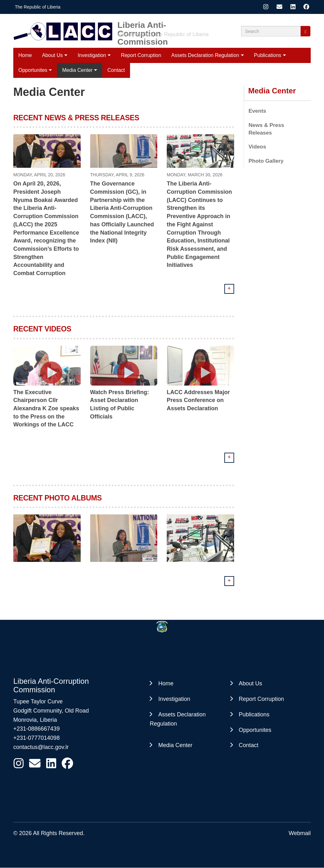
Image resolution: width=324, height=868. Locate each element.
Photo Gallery (266, 161)
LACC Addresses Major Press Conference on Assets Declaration (198, 400)
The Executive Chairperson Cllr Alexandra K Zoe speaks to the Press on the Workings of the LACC (46, 409)
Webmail (300, 833)
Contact (249, 745)
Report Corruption (141, 55)
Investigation (92, 55)
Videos (257, 147)
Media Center (272, 91)
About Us (53, 55)
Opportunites (255, 730)
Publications (268, 55)
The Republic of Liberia (38, 7)
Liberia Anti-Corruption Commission (143, 25)
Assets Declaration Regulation (205, 55)
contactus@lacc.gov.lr (41, 747)
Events (258, 111)
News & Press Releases (266, 129)
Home (25, 55)
